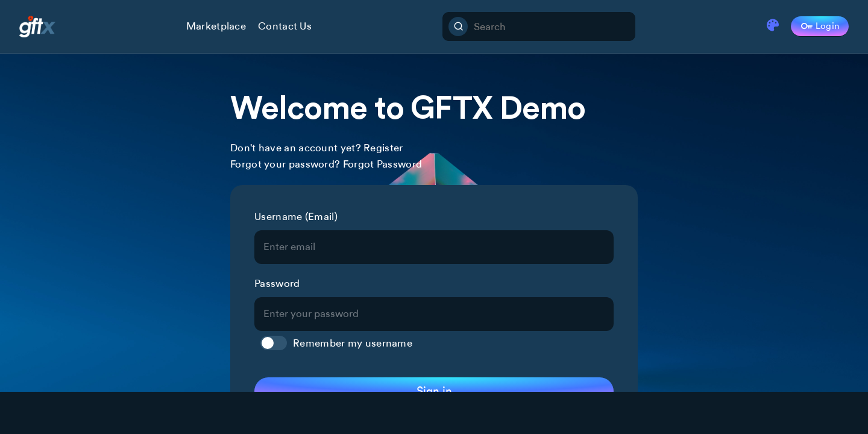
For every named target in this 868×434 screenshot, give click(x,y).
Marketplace (216, 26)
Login (820, 27)
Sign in (434, 391)
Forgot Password (383, 164)
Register (383, 148)
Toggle (274, 343)
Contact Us (285, 26)
